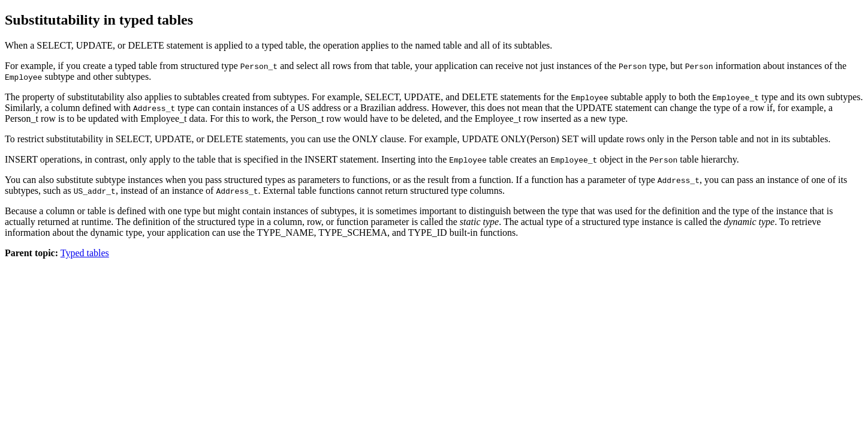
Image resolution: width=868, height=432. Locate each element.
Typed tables (85, 253)
